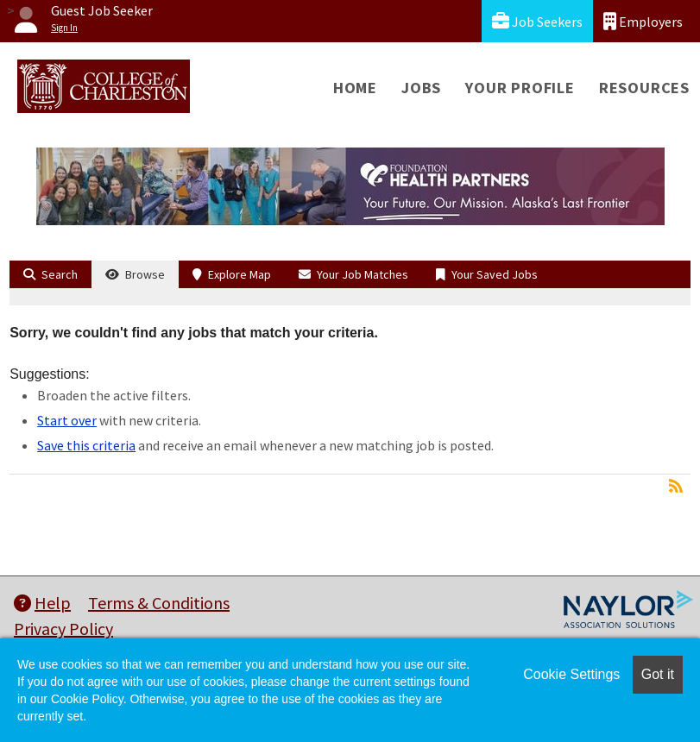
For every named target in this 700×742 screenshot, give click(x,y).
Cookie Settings (571, 674)
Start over (67, 420)
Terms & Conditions (159, 603)
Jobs (421, 88)
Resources (644, 88)
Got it (658, 674)
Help (42, 603)
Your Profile (520, 88)
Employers (643, 21)
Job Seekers (537, 21)
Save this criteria (86, 445)
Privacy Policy (63, 629)
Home (355, 88)
